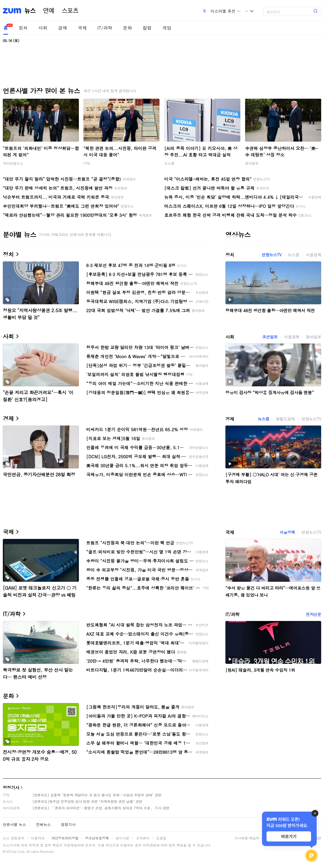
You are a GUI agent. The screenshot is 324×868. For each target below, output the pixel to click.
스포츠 (70, 11)
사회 (43, 28)
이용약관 (38, 838)
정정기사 (11, 787)
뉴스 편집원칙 (14, 838)
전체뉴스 (43, 824)
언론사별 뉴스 (14, 824)
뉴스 (30, 11)
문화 (127, 28)
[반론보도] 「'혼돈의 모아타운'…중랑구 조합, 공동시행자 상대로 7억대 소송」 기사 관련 (101, 808)
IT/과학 (105, 28)
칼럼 (147, 28)
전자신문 (314, 614)
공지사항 (122, 838)
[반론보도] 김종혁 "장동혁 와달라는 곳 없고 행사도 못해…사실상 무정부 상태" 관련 (97, 795)
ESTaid (11, 852)
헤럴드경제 (285, 419)
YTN (87, 163)
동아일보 (252, 163)
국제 (82, 28)
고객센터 (143, 838)
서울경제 (314, 255)
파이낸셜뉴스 (13, 163)
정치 (23, 28)
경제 (63, 28)
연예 (49, 11)
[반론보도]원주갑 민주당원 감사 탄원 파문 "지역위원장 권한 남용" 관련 (87, 801)
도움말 (161, 838)
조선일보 (270, 337)
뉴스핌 (169, 163)
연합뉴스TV (272, 255)
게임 (167, 28)
